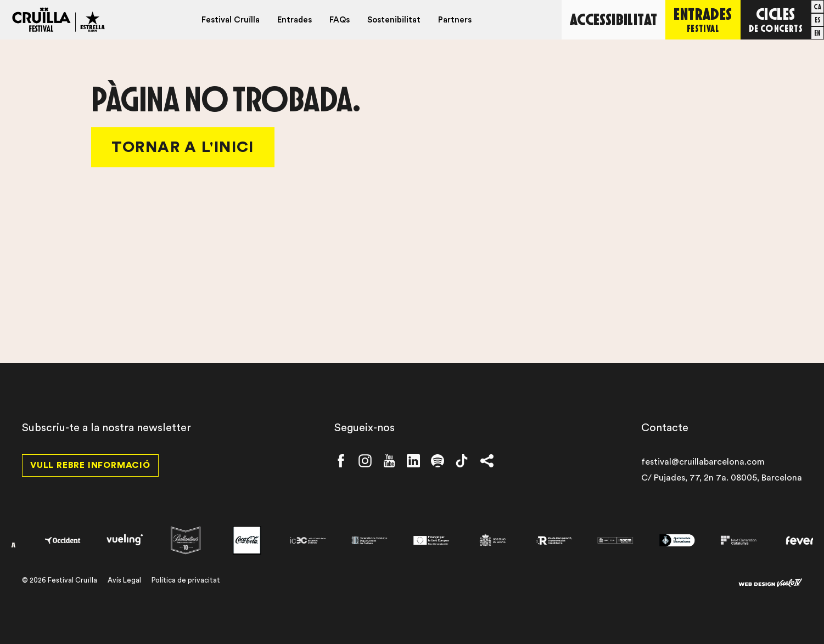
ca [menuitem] (817, 7)
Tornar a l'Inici (183, 147)
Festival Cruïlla (231, 20)
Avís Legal (124, 580)
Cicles (776, 19)
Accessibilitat (614, 19)
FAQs (340, 20)
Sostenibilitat (394, 20)
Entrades (295, 20)
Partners (455, 20)
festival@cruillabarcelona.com (703, 462)
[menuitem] (817, 7)
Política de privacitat (186, 580)
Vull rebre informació (90, 465)
